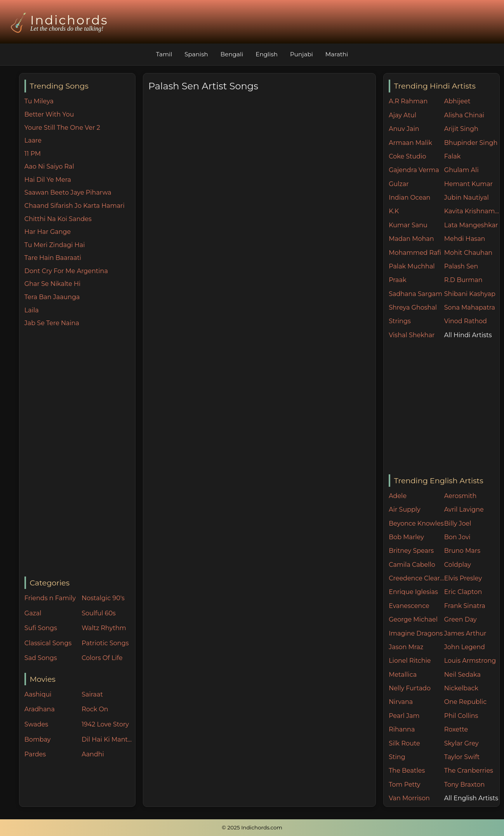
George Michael (413, 619)
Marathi (337, 54)
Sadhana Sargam (415, 294)
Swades (36, 724)
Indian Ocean (409, 198)
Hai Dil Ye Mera (48, 180)
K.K (394, 211)
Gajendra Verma (414, 170)
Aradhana (40, 709)
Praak (397, 280)
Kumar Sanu (408, 225)
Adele (398, 496)
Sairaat (92, 694)
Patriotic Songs (105, 643)
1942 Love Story (105, 724)
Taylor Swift (462, 757)
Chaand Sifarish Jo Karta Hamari (75, 206)
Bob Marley (406, 537)
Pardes (35, 754)
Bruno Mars (462, 551)
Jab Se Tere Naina (52, 323)
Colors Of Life (102, 658)
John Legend (465, 647)
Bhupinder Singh (471, 143)
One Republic (465, 702)
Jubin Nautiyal (467, 198)
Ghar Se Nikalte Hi (53, 284)
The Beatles (407, 771)
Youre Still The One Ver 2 (62, 128)
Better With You (49, 114)
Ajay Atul (402, 115)
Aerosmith (461, 496)
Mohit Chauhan (468, 253)
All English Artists (471, 798)
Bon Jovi (457, 537)
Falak (453, 156)
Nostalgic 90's (103, 598)
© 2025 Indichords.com (252, 827)
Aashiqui (38, 694)
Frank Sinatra (465, 606)
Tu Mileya (39, 101)
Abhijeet (457, 101)
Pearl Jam (404, 716)
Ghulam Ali (461, 170)
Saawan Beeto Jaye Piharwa (68, 192)
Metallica (403, 675)
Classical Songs (48, 643)
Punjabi (302, 54)
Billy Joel (458, 523)
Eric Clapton (463, 592)
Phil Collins (461, 716)
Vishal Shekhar (412, 335)
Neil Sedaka (462, 675)
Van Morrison (409, 798)
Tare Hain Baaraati (53, 258)
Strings (400, 321)
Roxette (456, 729)
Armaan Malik (410, 143)
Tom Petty (404, 785)
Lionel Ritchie (410, 661)
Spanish (196, 54)
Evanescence (409, 606)
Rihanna (402, 729)
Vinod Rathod (466, 321)
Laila (32, 310)
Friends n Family (50, 598)
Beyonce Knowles (416, 523)
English (267, 54)
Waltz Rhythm (104, 628)
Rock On (95, 709)
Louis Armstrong (470, 661)
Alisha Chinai (464, 115)
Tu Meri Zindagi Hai (55, 245)
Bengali (232, 54)
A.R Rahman (408, 101)
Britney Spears (411, 551)
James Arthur (465, 633)
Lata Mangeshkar (471, 225)
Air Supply (405, 509)
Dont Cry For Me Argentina (66, 271)
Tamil (164, 54)
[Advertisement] (80, 453)
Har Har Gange (48, 232)
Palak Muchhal (412, 266)
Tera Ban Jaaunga (52, 297)
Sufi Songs (41, 628)
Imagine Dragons (416, 633)
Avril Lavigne (464, 509)
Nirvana (401, 702)
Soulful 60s (99, 613)
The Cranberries (469, 771)
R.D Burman (463, 280)
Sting (397, 757)
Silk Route (404, 743)
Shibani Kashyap (470, 294)
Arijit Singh (461, 129)
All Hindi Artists (468, 335)
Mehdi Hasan (465, 239)
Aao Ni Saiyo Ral (49, 166)
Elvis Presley (463, 578)
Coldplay (458, 565)
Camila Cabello (412, 565)
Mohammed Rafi (415, 253)
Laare (33, 140)
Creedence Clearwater (416, 578)
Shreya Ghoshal (413, 307)
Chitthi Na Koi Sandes (58, 219)
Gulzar (399, 184)
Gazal (33, 613)
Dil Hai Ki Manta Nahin (108, 739)
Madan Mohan (411, 239)
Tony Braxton (465, 785)
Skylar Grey (461, 743)
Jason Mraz (406, 647)
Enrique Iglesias (413, 592)
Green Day (461, 619)
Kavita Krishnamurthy (472, 211)
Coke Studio (407, 156)
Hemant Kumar (468, 184)
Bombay (38, 739)
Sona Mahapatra (470, 307)
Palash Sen (461, 266)
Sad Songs (41, 658)
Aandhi (93, 754)
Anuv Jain (404, 129)
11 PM (33, 154)
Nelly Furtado (410, 688)
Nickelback (461, 688)
